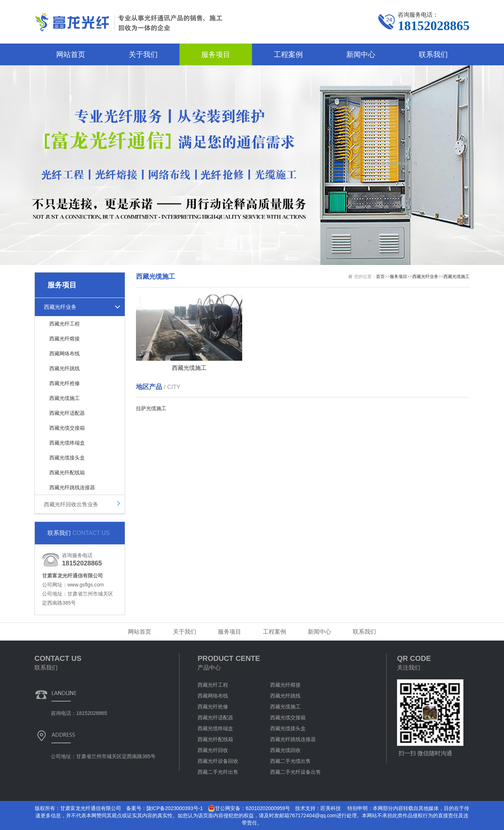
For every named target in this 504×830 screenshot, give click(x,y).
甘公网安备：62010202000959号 (249, 808)
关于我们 (143, 54)
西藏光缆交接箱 (67, 428)
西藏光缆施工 (65, 398)
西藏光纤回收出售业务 (71, 504)
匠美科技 (331, 808)
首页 (380, 277)
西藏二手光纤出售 (218, 772)
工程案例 (288, 54)
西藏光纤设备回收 (218, 761)
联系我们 (433, 54)
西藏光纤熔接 (65, 339)
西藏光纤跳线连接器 (72, 487)
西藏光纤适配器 (67, 413)
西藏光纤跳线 (65, 368)
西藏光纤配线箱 (67, 473)
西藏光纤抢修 (65, 383)
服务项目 (216, 54)
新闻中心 (361, 54)
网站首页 (71, 54)
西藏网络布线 (65, 353)
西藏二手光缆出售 (290, 761)
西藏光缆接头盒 (67, 458)
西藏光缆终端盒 (67, 443)
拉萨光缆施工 (151, 408)
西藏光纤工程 (65, 324)
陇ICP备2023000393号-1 (175, 808)
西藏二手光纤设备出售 (296, 772)
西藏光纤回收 (213, 750)
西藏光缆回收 (285, 750)
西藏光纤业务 (60, 307)
